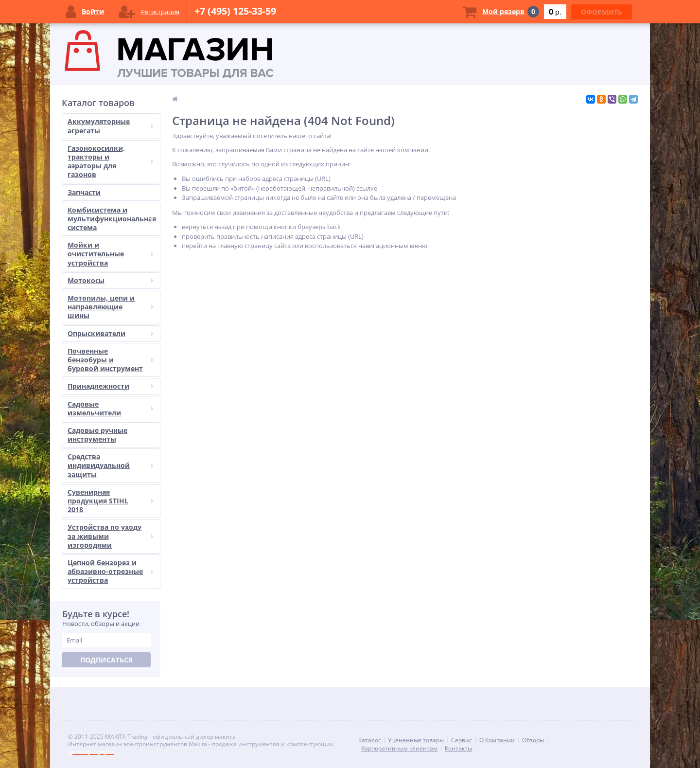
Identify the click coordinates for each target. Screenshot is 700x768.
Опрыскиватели (111, 333)
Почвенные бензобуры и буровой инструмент (111, 360)
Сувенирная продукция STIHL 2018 (111, 501)
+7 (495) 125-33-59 (235, 11)
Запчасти (84, 192)
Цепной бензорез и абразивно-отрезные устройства (111, 571)
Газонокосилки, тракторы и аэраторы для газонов (111, 161)
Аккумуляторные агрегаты (111, 126)
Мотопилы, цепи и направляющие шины (111, 307)
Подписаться (106, 660)
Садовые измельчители (111, 408)
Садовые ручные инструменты (97, 435)
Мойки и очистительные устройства (111, 254)
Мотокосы (111, 280)
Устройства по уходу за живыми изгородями (111, 536)
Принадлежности (111, 386)
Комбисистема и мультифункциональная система (112, 219)
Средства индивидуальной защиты (111, 465)
